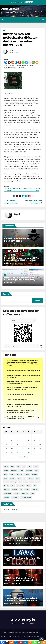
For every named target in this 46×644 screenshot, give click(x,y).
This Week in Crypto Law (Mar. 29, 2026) (22, 559)
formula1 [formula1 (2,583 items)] (30, 478)
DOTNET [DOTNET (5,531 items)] (12, 478)
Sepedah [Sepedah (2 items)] (14, 490)
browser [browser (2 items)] (35, 474)
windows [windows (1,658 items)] (7, 497)
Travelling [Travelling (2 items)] (35, 490)
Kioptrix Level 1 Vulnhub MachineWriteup (17, 240)
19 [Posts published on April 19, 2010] (6, 448)
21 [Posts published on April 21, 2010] (17, 448)
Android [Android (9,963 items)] (36, 467)
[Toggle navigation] (43, 20)
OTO (19, 636)
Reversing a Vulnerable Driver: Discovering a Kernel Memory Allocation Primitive (20, 280)
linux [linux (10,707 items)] (31, 482)
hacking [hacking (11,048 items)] (14, 482)
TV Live (33, 636)
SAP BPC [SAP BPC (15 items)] (7, 490)
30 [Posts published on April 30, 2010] (29, 453)
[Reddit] (13, 62)
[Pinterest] (20, 62)
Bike (10, 636)
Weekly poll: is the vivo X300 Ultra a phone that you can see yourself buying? (23, 540)
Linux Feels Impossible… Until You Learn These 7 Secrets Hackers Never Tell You (22, 260)
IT (4, 30)
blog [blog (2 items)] (36, 471)
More (38, 636)
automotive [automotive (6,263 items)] (14, 471)
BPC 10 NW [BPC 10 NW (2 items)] (19, 474)
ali (12, 50)
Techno (7, 535)
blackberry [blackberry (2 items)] (29, 471)
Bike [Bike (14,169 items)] (22, 471)
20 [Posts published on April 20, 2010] (12, 448)
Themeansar (39, 632)
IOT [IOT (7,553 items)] (20, 482)
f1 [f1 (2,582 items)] (24, 478)
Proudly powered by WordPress (12, 632)
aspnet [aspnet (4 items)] (6, 471)
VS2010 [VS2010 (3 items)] (17, 493)
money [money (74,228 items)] (38, 482)
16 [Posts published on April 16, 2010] (29, 444)
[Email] (33, 62)
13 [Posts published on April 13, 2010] (12, 444)
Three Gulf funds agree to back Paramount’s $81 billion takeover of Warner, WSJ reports (23, 600)
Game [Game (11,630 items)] (38, 478)
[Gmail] (30, 62)
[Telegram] (27, 62)
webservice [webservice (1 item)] (25, 493)
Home (3, 636)
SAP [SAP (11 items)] (35, 486)
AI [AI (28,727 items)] (24, 467)
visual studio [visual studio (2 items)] (8, 493)
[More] (37, 62)
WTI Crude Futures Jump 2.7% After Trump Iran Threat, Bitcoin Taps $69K (21, 580)
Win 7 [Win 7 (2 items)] (32, 493)
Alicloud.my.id (10, 9)
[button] (36, 20)
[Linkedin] (16, 62)
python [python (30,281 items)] (29, 486)
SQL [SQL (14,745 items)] (21, 490)
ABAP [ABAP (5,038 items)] (19, 467)
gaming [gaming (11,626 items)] (6, 482)
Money (23, 636)
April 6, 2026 (11, 543)
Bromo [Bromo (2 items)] (27, 474)
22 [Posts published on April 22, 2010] (23, 448)
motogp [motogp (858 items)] (6, 486)
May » (26, 457)
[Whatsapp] (23, 62)
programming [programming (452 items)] (20, 486)
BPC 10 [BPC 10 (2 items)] (12, 474)
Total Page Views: (10, 510)
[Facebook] (6, 62)
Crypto (7, 555)
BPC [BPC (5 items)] (5, 474)
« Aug (20, 457)
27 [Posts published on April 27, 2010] (12, 453)
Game (28, 636)
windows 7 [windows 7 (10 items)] (15, 497)
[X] (9, 62)
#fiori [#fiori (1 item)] (13, 467)
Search (6, 294)
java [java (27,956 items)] (25, 482)
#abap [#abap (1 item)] (6, 467)
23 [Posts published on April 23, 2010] (29, 448)
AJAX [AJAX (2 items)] (29, 467)
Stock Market (8, 595)
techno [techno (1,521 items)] (27, 490)
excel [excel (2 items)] (19, 478)
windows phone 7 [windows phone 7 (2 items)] (26, 497)
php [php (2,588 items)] (13, 486)
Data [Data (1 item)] (6, 478)
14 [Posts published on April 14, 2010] (17, 444)
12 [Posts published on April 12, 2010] (6, 444)
